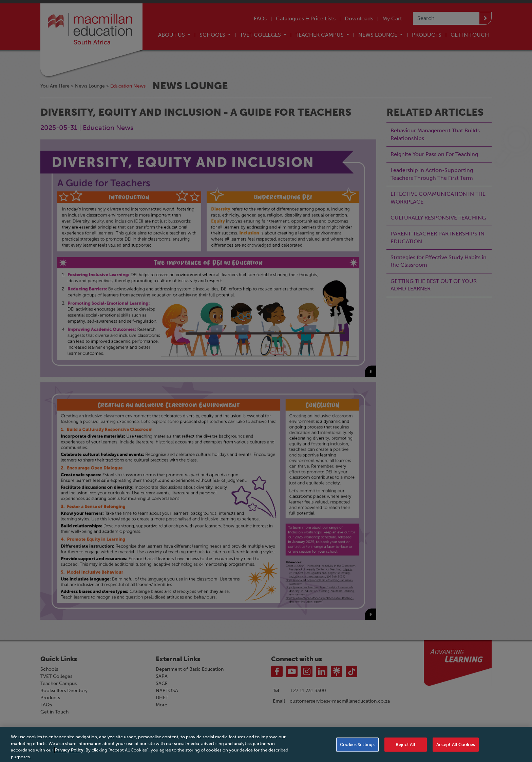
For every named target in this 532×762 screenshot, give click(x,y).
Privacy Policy (69, 754)
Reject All (405, 748)
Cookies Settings (357, 748)
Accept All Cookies (456, 748)
